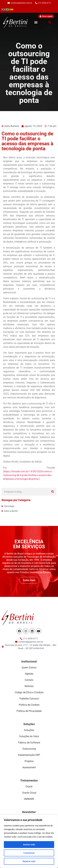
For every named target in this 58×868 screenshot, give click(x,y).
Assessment (29, 767)
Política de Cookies (29, 705)
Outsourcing (29, 749)
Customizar (29, 853)
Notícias (29, 686)
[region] (29, 841)
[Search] (53, 492)
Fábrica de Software (29, 743)
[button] (36, 22)
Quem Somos (29, 668)
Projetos (29, 761)
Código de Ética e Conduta (29, 692)
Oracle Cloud (29, 793)
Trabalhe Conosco (29, 699)
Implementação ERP (29, 755)
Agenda (29, 674)
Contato (29, 680)
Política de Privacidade (29, 711)
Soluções (29, 730)
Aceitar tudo (29, 845)
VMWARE (29, 799)
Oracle (29, 787)
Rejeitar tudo (29, 861)
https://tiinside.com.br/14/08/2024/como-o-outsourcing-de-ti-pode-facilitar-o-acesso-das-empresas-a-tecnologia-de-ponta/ (28, 475)
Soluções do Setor (29, 736)
